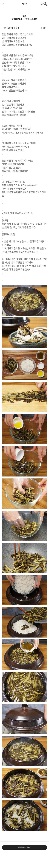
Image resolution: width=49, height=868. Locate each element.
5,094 (8, 28)
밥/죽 (24, 16)
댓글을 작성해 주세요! (24, 847)
